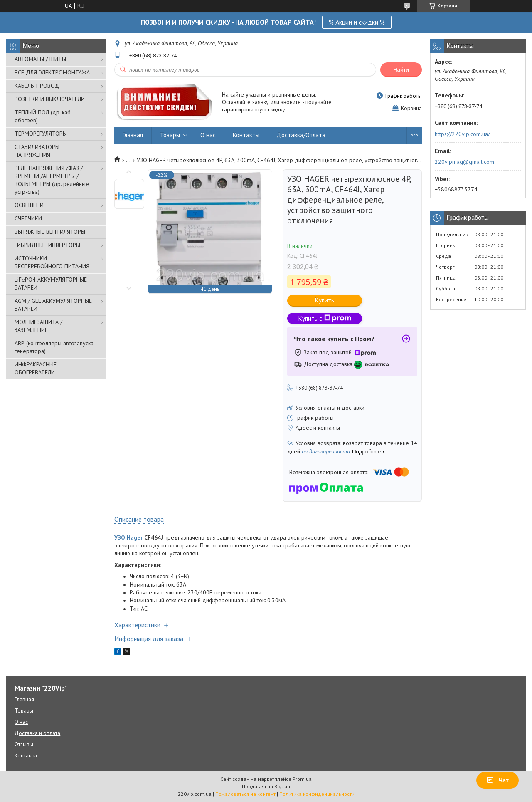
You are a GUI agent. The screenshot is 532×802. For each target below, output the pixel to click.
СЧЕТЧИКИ (28, 218)
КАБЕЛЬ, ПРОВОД (37, 86)
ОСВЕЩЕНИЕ (31, 205)
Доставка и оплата (37, 733)
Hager (135, 537)
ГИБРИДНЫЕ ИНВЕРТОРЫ (47, 245)
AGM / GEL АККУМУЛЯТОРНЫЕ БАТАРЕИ (53, 305)
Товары (170, 135)
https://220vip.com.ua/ (462, 134)
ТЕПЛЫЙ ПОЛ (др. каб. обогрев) (43, 116)
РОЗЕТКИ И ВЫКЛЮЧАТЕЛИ (50, 99)
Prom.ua (302, 779)
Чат (498, 780)
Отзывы (24, 744)
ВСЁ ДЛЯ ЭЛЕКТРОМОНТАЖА (52, 72)
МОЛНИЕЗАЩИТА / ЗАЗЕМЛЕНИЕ (38, 326)
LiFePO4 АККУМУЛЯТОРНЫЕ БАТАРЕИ (51, 283)
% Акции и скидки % (357, 22)
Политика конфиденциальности (317, 794)
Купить (325, 300)
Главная (133, 135)
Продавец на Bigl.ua (266, 786)
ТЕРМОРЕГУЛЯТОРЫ (41, 134)
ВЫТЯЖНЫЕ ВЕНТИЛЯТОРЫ (50, 232)
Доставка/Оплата (301, 135)
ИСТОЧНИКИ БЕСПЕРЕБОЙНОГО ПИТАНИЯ (52, 262)
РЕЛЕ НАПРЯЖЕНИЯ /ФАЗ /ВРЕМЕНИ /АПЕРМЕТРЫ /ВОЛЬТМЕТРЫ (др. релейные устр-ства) (52, 180)
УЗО (120, 537)
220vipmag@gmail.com (464, 162)
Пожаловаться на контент (245, 794)
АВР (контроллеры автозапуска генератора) (54, 347)
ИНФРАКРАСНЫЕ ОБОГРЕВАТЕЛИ (36, 368)
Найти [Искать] (401, 70)
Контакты (246, 135)
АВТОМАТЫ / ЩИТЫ (40, 59)
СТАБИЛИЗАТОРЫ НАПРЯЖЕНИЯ (37, 151)
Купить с (325, 318)
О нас (208, 135)
